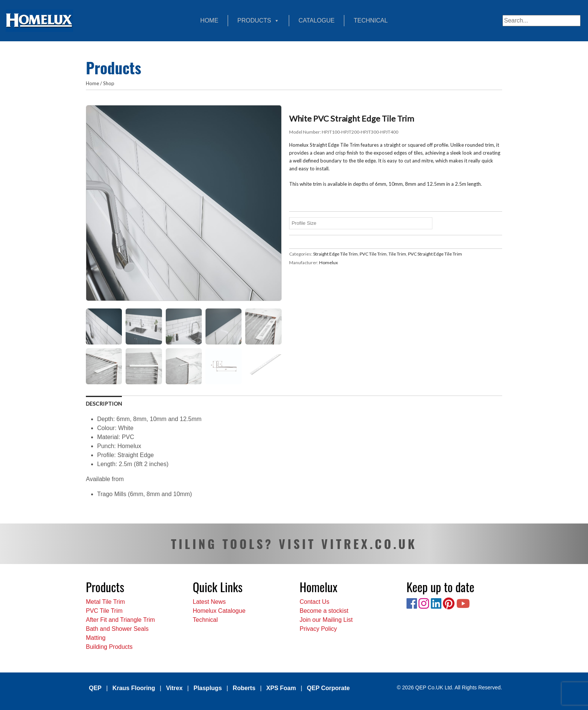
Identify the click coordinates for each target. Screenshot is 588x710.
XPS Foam (281, 688)
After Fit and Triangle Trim (120, 620)
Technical (371, 20)
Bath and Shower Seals (117, 629)
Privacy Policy (318, 629)
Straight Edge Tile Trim (335, 254)
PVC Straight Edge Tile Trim (435, 254)
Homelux (328, 262)
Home (209, 20)
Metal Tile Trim (105, 602)
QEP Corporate (328, 688)
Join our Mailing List (326, 620)
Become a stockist (324, 611)
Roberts (244, 688)
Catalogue (316, 20)
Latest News (209, 602)
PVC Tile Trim (373, 254)
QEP (95, 688)
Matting (96, 638)
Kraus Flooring (134, 688)
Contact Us (314, 602)
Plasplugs (208, 688)
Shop (109, 83)
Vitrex (174, 688)
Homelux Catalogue (219, 611)
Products (258, 21)
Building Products (109, 647)
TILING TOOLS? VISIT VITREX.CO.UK (294, 544)
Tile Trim (397, 254)
